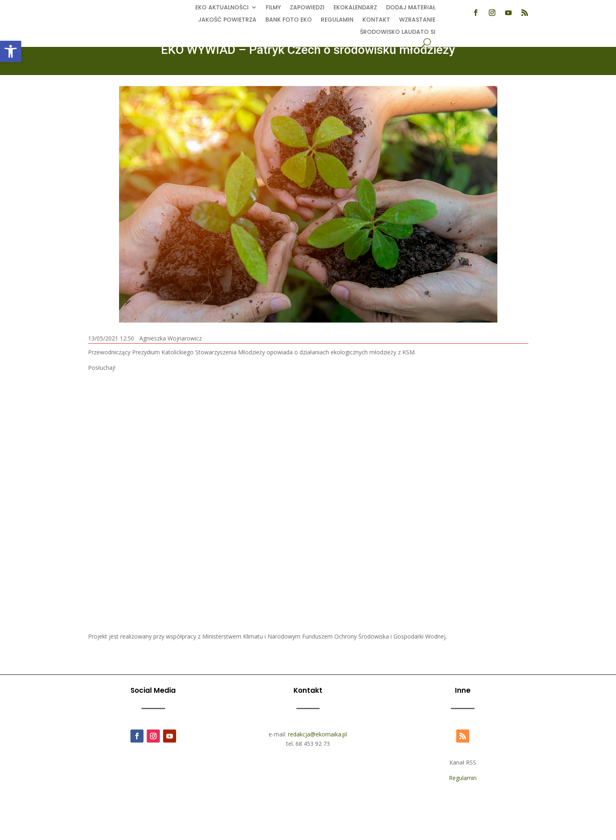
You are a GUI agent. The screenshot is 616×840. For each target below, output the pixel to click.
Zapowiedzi (307, 8)
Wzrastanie (417, 20)
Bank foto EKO (289, 20)
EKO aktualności (222, 8)
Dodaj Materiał (411, 8)
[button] (11, 51)
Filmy (273, 8)
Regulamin (337, 20)
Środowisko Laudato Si (398, 32)
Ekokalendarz (355, 8)
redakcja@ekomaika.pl (317, 734)
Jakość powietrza (227, 20)
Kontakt (376, 20)
